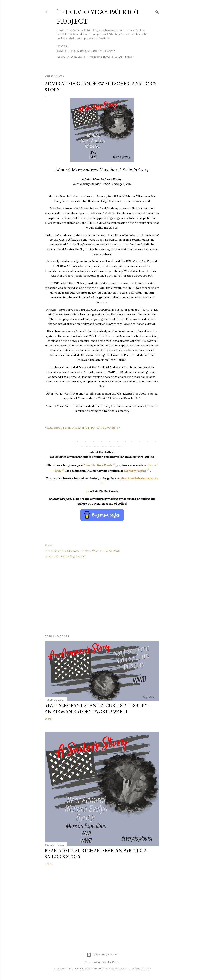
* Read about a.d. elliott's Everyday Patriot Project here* (82, 428)
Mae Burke (113, 962)
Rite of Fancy (104, 51)
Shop (129, 57)
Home (63, 46)
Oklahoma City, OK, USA (71, 556)
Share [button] (48, 545)
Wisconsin (98, 551)
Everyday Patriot (137, 471)
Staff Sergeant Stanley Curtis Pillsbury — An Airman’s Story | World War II (99, 708)
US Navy (86, 551)
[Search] (157, 11)
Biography (60, 551)
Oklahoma (73, 551)
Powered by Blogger (102, 955)
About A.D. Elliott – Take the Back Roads (90, 57)
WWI (109, 551)
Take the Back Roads (74, 51)
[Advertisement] (102, 597)
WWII (116, 551)
